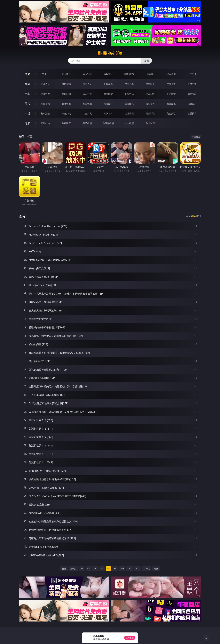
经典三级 (150, 94)
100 (122, 569)
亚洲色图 (66, 104)
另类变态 (192, 94)
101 (130, 569)
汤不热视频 (108, 123)
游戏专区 (108, 74)
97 (102, 569)
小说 (27, 113)
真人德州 (66, 74)
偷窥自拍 (45, 104)
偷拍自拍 (66, 94)
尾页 (156, 569)
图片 (27, 104)
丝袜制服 (150, 84)
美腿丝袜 (129, 104)
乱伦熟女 (171, 94)
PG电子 (45, 74)
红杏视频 (129, 123)
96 (95, 569)
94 (82, 569)
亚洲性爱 (45, 94)
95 (89, 569)
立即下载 (130, 638)
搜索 (146, 61)
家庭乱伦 (66, 113)
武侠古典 (108, 113)
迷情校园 (129, 113)
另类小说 (150, 113)
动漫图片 (108, 104)
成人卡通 (87, 94)
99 (115, 569)
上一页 (73, 569)
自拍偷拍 (66, 84)
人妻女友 (87, 113)
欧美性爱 (108, 94)
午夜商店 (66, 123)
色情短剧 (150, 123)
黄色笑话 (171, 113)
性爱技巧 (192, 113)
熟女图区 (171, 104)
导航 (27, 123)
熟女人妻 (129, 84)
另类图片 (192, 104)
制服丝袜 (129, 94)
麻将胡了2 (129, 74)
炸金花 (150, 74)
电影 (27, 94)
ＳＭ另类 (192, 84)
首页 (64, 569)
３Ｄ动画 (108, 84)
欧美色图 (87, 104)
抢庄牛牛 (192, 74)
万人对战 (87, 74)
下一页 (147, 569)
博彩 (27, 74)
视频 (27, 84)
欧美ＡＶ (87, 84)
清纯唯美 (150, 104)
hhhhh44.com (110, 53)
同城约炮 (45, 123)
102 (138, 569)
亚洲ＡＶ (45, 84)
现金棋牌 (171, 74)
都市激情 (45, 113)
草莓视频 (87, 123)
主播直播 (171, 84)
